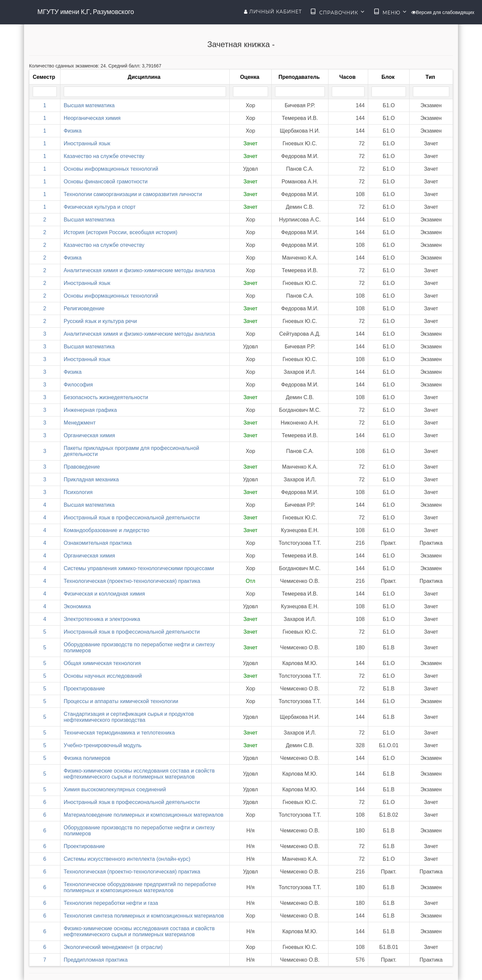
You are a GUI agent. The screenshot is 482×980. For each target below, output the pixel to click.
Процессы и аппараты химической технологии (121, 701)
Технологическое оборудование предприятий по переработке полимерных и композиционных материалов (140, 887)
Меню (391, 12)
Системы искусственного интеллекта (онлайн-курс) (127, 859)
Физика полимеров (87, 758)
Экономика (77, 606)
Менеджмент (80, 423)
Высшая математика (89, 105)
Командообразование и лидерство (107, 530)
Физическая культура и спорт (100, 207)
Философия (78, 385)
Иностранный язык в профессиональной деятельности (132, 518)
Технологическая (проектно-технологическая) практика (132, 581)
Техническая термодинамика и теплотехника (119, 733)
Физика (73, 131)
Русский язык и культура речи (100, 321)
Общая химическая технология (102, 663)
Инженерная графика (90, 410)
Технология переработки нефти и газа (111, 903)
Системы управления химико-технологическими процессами (139, 568)
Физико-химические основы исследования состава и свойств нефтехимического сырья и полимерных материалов (139, 774)
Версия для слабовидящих (443, 12)
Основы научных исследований (103, 676)
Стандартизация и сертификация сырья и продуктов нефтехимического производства (129, 717)
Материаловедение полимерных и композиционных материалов (144, 815)
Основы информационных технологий (111, 169)
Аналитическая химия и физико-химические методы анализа (140, 270)
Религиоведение (84, 308)
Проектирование (84, 689)
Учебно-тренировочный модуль (103, 745)
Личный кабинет (273, 12)
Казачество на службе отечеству (104, 156)
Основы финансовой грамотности (106, 182)
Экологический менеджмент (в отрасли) (113, 947)
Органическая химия (89, 435)
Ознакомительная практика (98, 543)
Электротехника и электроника (102, 619)
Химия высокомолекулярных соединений (115, 789)
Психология (78, 492)
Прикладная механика (91, 479)
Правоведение (82, 467)
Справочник (338, 12)
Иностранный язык (87, 143)
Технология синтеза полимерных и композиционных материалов (144, 916)
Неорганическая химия (92, 118)
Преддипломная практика (96, 960)
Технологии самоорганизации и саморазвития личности (133, 194)
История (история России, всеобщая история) (121, 232)
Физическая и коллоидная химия (104, 594)
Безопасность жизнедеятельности (106, 397)
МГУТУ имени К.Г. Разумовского (86, 12)
